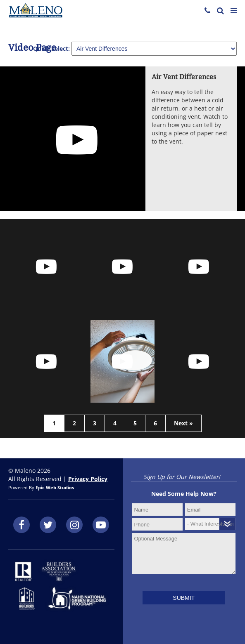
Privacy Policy (88, 479)
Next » (183, 423)
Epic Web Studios (55, 488)
